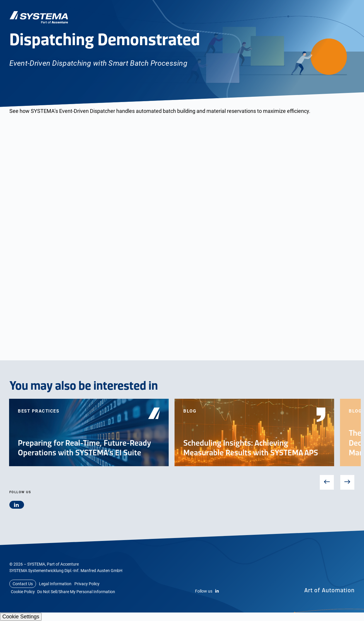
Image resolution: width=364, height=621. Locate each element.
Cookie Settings (21, 617)
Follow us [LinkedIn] (207, 591)
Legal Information (55, 584)
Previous (327, 482)
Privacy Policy (87, 584)
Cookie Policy (23, 592)
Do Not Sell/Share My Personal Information (76, 592)
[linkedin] (17, 505)
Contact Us (23, 584)
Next (347, 482)
